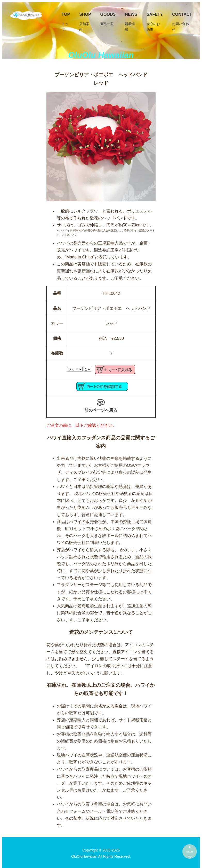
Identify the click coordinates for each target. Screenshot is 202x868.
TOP (66, 22)
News (131, 22)
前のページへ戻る (101, 406)
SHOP (85, 22)
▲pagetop (190, 851)
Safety (155, 22)
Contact (182, 22)
